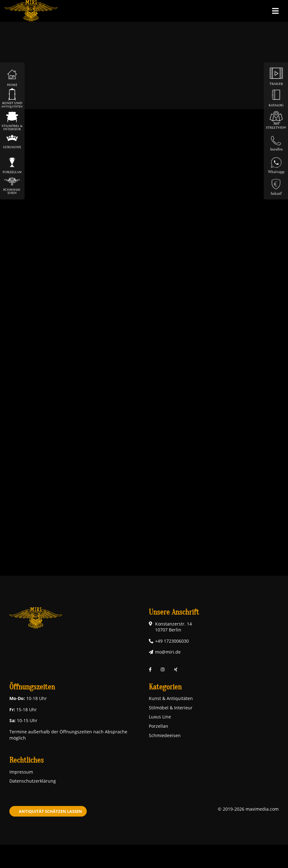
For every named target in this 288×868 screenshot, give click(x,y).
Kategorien (165, 687)
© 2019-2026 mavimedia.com (248, 809)
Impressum (21, 772)
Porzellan (159, 726)
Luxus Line (160, 717)
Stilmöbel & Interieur (171, 708)
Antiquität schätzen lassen (50, 811)
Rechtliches (27, 760)
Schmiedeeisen (165, 735)
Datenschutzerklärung (33, 781)
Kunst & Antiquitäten (171, 698)
